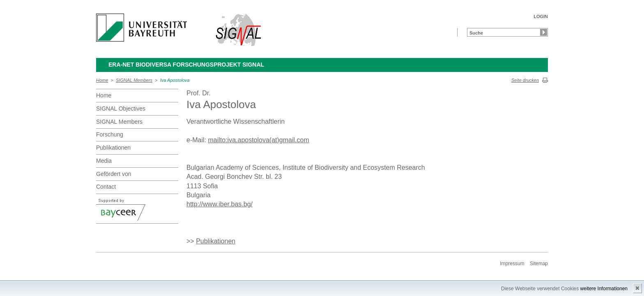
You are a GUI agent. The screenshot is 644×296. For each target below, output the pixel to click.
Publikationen (113, 148)
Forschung (110, 134)
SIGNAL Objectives (121, 109)
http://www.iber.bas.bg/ (220, 204)
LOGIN (541, 16)
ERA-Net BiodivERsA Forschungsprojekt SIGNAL (186, 65)
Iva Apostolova (175, 80)
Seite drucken (525, 80)
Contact (106, 187)
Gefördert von (114, 174)
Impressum (512, 264)
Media (104, 161)
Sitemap (539, 264)
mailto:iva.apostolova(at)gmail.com (258, 140)
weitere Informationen (604, 289)
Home (102, 80)
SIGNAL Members (134, 80)
